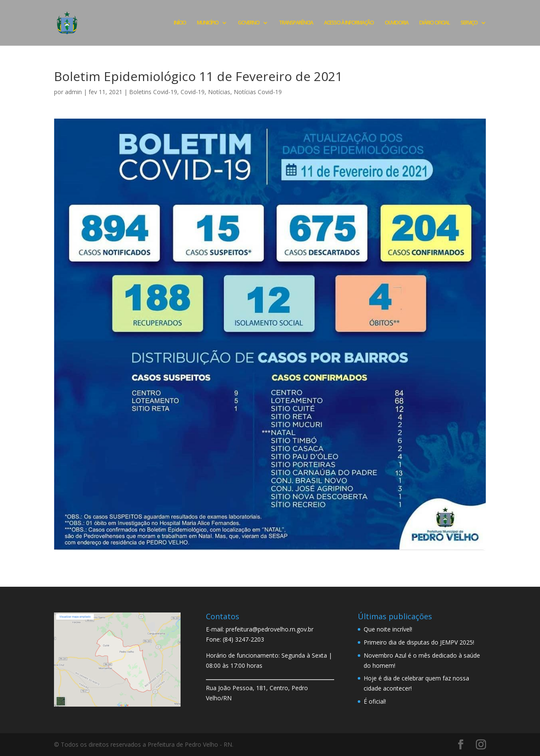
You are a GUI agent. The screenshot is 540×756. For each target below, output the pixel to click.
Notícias (219, 92)
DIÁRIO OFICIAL (435, 23)
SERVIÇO (469, 23)
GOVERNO (249, 23)
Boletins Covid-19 (153, 92)
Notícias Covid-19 (258, 92)
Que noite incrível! (388, 629)
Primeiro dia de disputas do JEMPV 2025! (419, 642)
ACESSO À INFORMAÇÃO (349, 23)
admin (73, 92)
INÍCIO (180, 23)
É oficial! (375, 701)
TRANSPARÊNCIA (296, 23)
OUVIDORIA (397, 23)
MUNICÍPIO (208, 23)
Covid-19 (193, 92)
